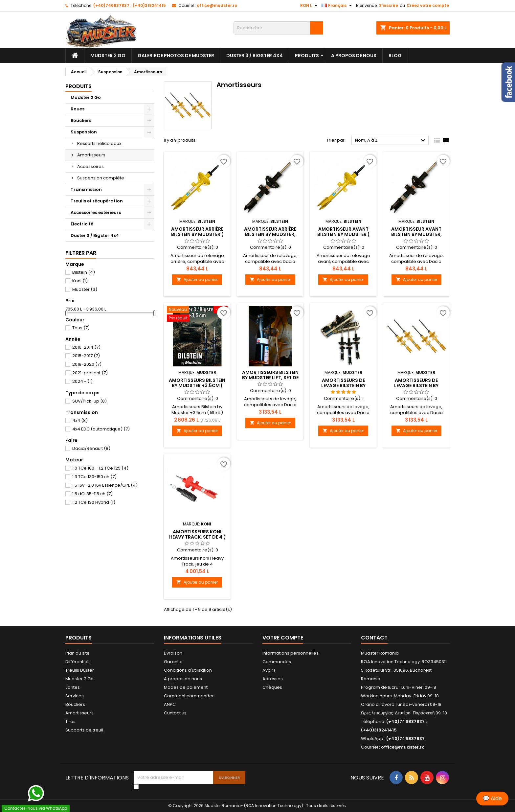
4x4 (80, 420)
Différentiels (78, 662)
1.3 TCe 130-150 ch (94, 477)
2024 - (82, 381)
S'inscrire (389, 5)
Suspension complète (101, 178)
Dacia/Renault (91, 448)
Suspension (84, 132)
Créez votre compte (428, 5)
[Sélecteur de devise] (310, 6)
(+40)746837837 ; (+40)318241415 (130, 5)
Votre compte (283, 638)
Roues (78, 109)
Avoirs (269, 670)
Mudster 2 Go (108, 56)
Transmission (86, 189)
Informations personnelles (291, 653)
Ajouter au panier (197, 279)
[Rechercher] (278, 28)
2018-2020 (87, 364)
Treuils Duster (80, 670)
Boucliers (81, 120)
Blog (395, 56)
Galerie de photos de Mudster (176, 56)
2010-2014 (86, 347)
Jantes (73, 687)
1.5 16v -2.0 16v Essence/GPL (105, 485)
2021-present (90, 373)
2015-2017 (86, 356)
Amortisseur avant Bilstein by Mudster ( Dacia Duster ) (343, 234)
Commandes (277, 662)
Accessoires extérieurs (96, 212)
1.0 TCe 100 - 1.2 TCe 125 (100, 468)
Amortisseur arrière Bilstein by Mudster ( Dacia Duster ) (197, 234)
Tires (70, 721)
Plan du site (78, 653)
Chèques (272, 687)
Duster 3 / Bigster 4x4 (255, 56)
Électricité (82, 224)
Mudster (85, 289)
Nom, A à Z (391, 141)
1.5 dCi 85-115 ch (92, 494)
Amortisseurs (91, 155)
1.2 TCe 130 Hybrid (94, 502)
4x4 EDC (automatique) (101, 429)
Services (75, 696)
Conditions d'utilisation (188, 670)
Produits (307, 56)
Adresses (273, 679)
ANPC (170, 704)
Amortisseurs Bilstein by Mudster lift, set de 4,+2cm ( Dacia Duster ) (270, 378)
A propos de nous (354, 56)
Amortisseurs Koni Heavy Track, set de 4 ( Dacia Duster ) (197, 537)
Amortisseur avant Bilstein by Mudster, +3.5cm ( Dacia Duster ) (416, 234)
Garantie (173, 662)
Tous (81, 328)
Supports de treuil (84, 730)
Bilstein (84, 272)
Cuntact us (175, 713)
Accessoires (90, 166)
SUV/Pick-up (90, 401)
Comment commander (189, 696)
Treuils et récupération (97, 201)
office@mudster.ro (217, 5)
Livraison (173, 653)
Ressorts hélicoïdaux (99, 143)
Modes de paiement (186, 687)
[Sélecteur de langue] (337, 6)
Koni (80, 281)
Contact (374, 638)
